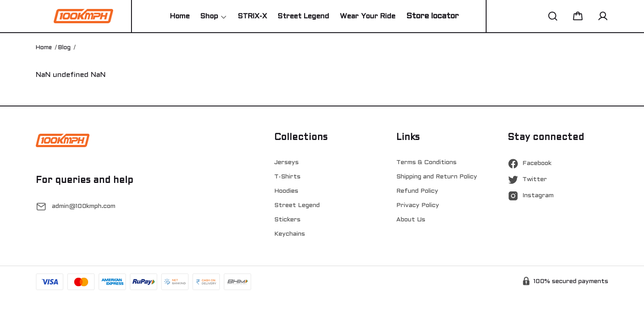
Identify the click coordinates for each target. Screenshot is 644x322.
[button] (553, 16)
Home (44, 48)
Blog (64, 48)
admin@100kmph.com (84, 206)
